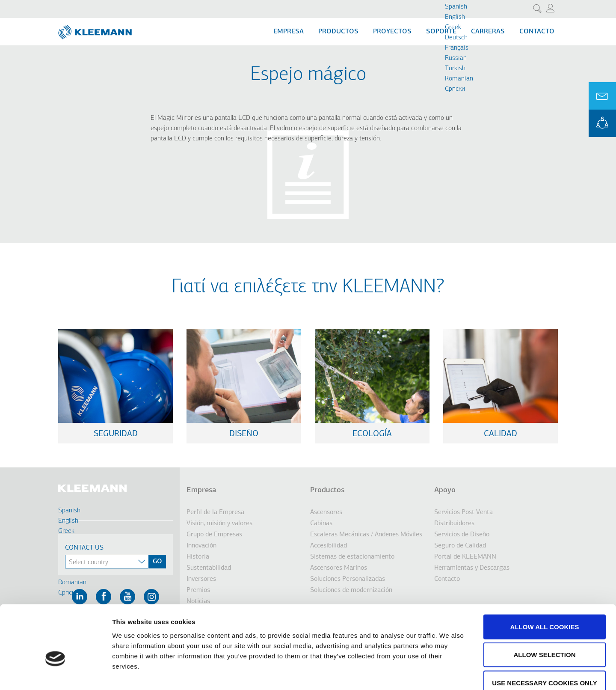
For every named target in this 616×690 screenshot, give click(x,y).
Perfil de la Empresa (215, 512)
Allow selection (545, 606)
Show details (449, 673)
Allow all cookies (545, 578)
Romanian (459, 79)
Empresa (289, 32)
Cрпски (455, 89)
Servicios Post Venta (463, 512)
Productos (338, 32)
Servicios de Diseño (462, 535)
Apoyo (445, 490)
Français (457, 48)
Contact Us (84, 548)
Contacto (537, 32)
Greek (453, 27)
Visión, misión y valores (219, 523)
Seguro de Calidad (460, 546)
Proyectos (392, 32)
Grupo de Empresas (214, 535)
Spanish (456, 7)
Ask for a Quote (602, 96)
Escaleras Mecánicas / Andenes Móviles (366, 535)
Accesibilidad (329, 546)
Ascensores (326, 512)
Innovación (201, 546)
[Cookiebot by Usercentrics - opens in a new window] (55, 673)
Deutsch (456, 38)
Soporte (441, 32)
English (455, 17)
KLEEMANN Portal (602, 123)
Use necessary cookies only (544, 634)
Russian (456, 58)
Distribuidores (454, 523)
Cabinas (321, 523)
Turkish (455, 68)
